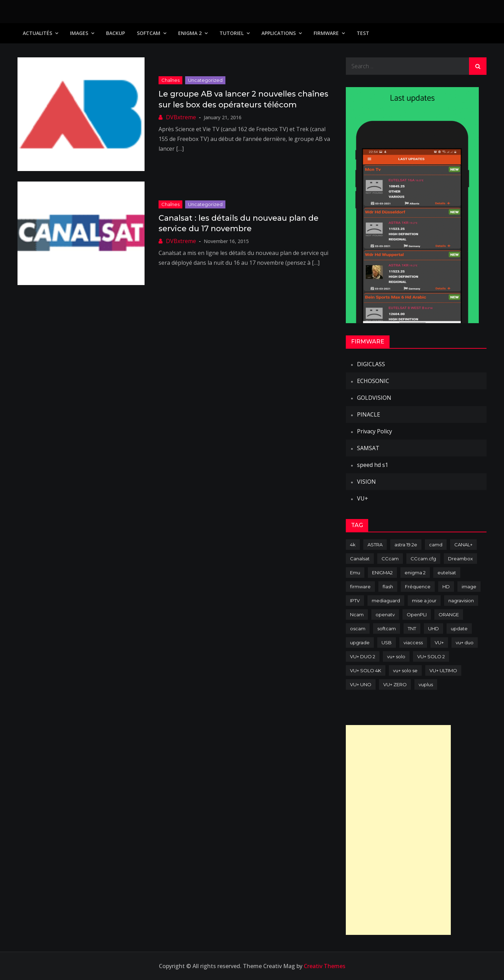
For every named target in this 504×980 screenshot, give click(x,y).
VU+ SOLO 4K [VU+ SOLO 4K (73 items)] (366, 670)
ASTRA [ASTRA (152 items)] (375, 545)
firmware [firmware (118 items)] (360, 587)
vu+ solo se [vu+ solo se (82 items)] (405, 670)
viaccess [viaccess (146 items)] (413, 642)
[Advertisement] (398, 830)
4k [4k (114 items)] (353, 545)
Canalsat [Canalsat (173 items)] (360, 559)
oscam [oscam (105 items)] (358, 629)
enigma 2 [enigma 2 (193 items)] (415, 573)
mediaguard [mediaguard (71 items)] (386, 601)
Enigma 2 (190, 33)
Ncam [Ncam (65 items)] (357, 615)
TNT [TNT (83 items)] (412, 629)
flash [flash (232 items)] (388, 587)
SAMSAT (368, 448)
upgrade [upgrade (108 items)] (360, 642)
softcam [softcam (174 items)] (387, 629)
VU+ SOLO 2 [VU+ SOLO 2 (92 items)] (431, 656)
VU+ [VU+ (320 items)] (439, 642)
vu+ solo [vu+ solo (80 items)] (396, 656)
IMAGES (79, 33)
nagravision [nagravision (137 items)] (461, 601)
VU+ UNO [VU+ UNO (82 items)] (361, 684)
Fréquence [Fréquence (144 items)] (418, 587)
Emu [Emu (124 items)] (355, 573)
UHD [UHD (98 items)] (433, 629)
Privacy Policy (374, 431)
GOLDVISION (374, 398)
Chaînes (170, 80)
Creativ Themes (325, 966)
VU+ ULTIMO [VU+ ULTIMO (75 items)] (443, 670)
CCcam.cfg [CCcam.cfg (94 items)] (423, 559)
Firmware (326, 33)
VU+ (363, 498)
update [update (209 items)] (459, 629)
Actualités (37, 33)
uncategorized (205, 80)
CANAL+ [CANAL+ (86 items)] (463, 545)
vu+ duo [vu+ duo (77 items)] (465, 642)
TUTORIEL (232, 33)
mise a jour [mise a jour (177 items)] (424, 601)
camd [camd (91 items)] (436, 545)
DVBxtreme (181, 117)
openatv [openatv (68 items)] (385, 615)
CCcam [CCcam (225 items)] (390, 559)
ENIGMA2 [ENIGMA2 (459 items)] (382, 573)
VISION (366, 482)
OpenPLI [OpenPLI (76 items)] (417, 615)
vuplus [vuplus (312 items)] (426, 684)
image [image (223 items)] (469, 587)
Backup (115, 33)
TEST (363, 33)
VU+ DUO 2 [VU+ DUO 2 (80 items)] (363, 656)
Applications (279, 33)
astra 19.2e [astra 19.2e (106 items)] (406, 545)
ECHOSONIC (373, 381)
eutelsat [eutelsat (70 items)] (447, 573)
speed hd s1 (373, 465)
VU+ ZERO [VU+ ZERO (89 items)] (395, 684)
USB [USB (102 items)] (387, 642)
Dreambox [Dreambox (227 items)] (460, 559)
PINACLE (369, 414)
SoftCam (149, 33)
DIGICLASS (371, 364)
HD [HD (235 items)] (446, 587)
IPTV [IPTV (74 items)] (355, 601)
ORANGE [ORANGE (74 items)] (449, 615)
